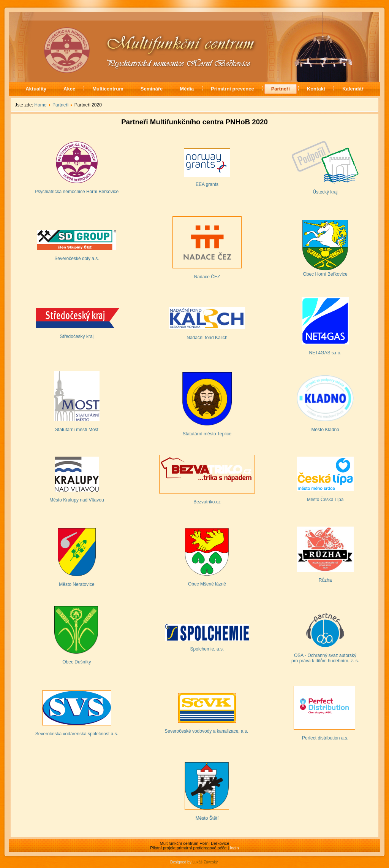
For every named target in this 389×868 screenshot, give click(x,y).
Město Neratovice (77, 584)
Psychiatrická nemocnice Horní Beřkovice (77, 192)
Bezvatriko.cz (207, 502)
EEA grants (207, 184)
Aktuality (36, 89)
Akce (69, 89)
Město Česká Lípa (325, 500)
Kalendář (353, 89)
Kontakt (316, 89)
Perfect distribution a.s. (325, 738)
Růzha (325, 580)
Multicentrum (108, 89)
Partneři (281, 89)
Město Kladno (325, 430)
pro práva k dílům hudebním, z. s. (325, 661)
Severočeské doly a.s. (77, 259)
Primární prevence (232, 89)
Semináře (152, 89)
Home (40, 105)
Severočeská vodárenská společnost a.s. (77, 734)
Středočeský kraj (77, 336)
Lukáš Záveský (205, 862)
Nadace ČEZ (207, 277)
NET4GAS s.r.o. (325, 353)
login (234, 848)
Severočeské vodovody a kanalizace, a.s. (207, 731)
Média (187, 89)
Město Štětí (207, 818)
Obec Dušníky (77, 662)
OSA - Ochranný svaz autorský (325, 655)
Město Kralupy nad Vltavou (77, 500)
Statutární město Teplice (207, 434)
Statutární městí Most (77, 430)
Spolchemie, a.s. (207, 649)
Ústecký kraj (325, 192)
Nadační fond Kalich (207, 338)
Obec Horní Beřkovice (325, 274)
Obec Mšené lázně (207, 584)
